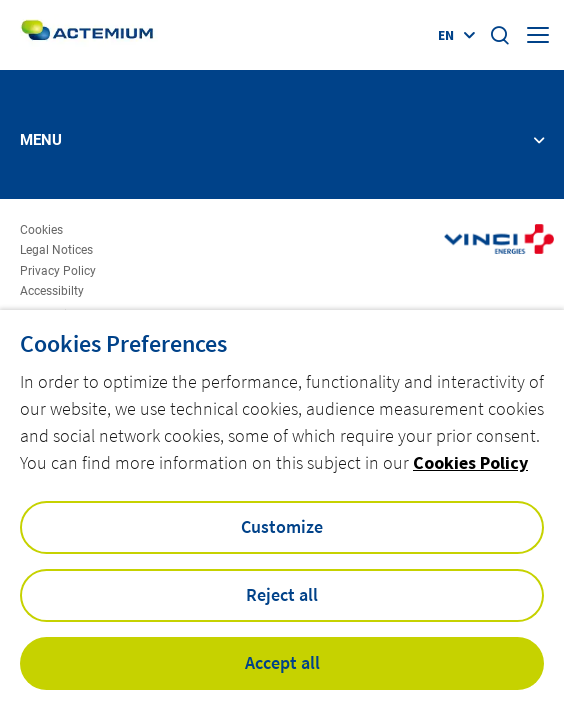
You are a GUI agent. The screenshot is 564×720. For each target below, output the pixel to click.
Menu (41, 140)
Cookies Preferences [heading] (123, 344)
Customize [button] (282, 526)
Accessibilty (52, 291)
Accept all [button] (282, 662)
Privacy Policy (58, 271)
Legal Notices (56, 250)
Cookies (41, 230)
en (446, 35)
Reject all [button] (282, 594)
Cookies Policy (470, 462)
